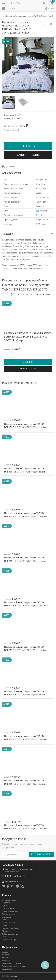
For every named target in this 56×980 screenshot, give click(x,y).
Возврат (5, 958)
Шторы (5, 925)
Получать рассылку (41, 854)
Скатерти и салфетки (10, 928)
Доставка (6, 955)
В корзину (28, 146)
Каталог (9, 9)
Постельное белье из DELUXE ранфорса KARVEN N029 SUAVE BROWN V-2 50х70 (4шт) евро (28, 337)
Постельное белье (9, 900)
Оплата (5, 952)
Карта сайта (7, 969)
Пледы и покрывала (10, 911)
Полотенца (6, 917)
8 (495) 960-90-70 (15, 876)
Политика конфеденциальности (15, 966)
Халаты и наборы (9, 923)
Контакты (6, 960)
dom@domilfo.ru (12, 882)
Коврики (5, 920)
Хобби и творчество (10, 934)
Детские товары (8, 914)
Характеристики (11, 173)
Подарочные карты (10, 940)
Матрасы (6, 931)
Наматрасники (8, 908)
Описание (8, 234)
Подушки (6, 903)
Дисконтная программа (11, 963)
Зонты (5, 937)
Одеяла (5, 905)
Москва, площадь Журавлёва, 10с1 (19, 869)
